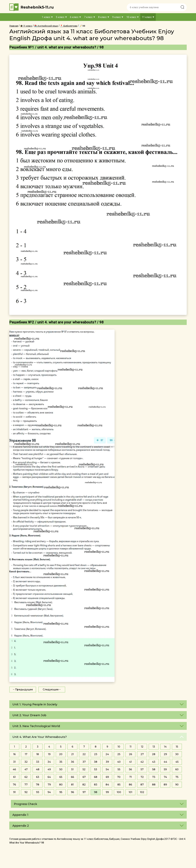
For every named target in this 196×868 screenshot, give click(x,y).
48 (38, 769)
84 (107, 785)
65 (61, 777)
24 (107, 754)
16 (14, 754)
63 (38, 777)
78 (38, 785)
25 (119, 754)
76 (14, 785)
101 (130, 792)
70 (119, 777)
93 (38, 792)
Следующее (51, 689)
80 (61, 785)
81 (72, 785)
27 (142, 754)
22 (84, 754)
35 (61, 762)
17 (26, 754)
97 (84, 792)
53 (96, 769)
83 (96, 785)
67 (84, 777)
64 (49, 777)
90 (177, 785)
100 (119, 792)
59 (165, 769)
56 (130, 769)
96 (72, 792)
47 (26, 769)
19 (49, 754)
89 (165, 785)
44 (165, 762)
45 (177, 762)
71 (131, 777)
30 (177, 754)
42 (142, 762)
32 (26, 762)
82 (84, 785)
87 (142, 785)
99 (107, 792)
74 (165, 777)
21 (72, 754)
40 (119, 762)
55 (119, 769)
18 (38, 754)
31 (14, 762)
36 (72, 762)
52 (84, 769)
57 (142, 769)
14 (165, 747)
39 (107, 762)
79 (49, 785)
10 (119, 747)
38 (96, 762)
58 (154, 769)
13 (154, 747)
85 (119, 785)
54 (107, 769)
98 (96, 792)
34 (49, 762)
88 (154, 785)
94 (49, 792)
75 (177, 777)
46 (14, 769)
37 (84, 762)
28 (154, 754)
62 (26, 777)
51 (72, 769)
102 (142, 792)
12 (142, 747)
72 (142, 777)
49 (49, 769)
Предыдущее (24, 689)
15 (177, 747)
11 (131, 747)
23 (96, 754)
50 (61, 769)
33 (38, 762)
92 (26, 792)
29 (165, 754)
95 (61, 792)
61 (14, 777)
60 (177, 769)
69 (107, 777)
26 (131, 754)
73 (154, 777)
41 (130, 762)
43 (154, 762)
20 (61, 754)
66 (72, 777)
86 (130, 785)
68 (96, 777)
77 (26, 785)
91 (14, 792)
